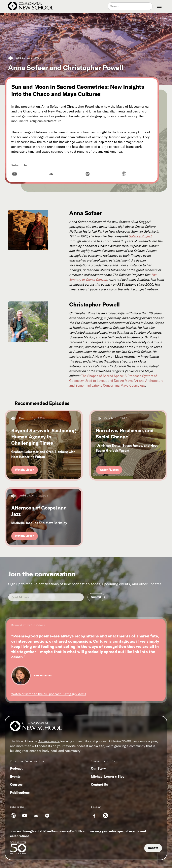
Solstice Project (140, 236)
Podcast (16, 768)
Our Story (98, 768)
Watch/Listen (25, 470)
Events (15, 776)
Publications (20, 792)
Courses (16, 784)
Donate (153, 848)
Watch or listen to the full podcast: (49, 694)
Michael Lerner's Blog (108, 776)
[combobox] (130, 6)
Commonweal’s (49, 741)
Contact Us (99, 784)
